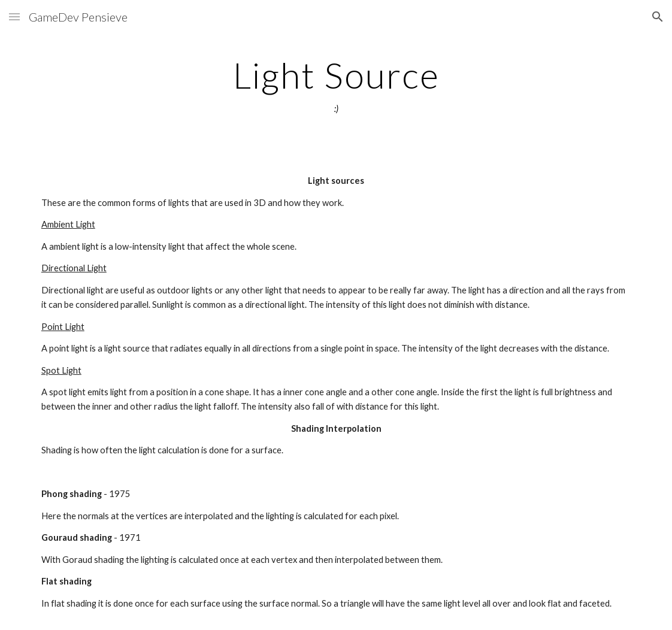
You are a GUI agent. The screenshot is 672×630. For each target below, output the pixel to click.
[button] (14, 16)
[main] (336, 86)
